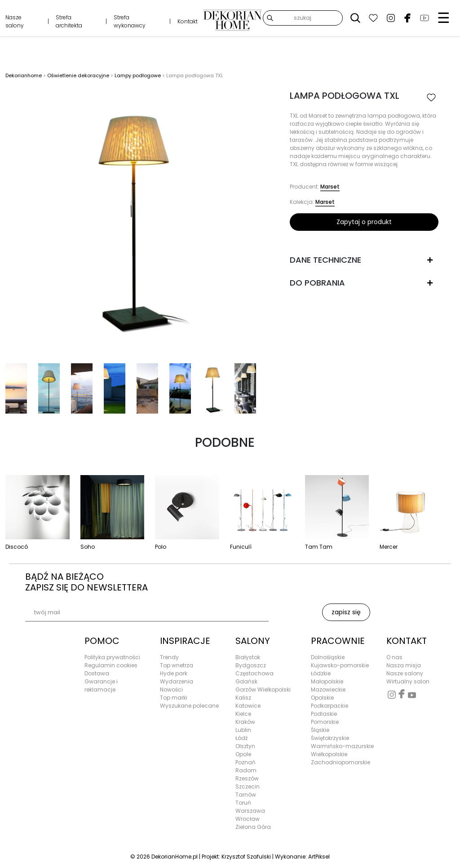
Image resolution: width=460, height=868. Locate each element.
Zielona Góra (253, 827)
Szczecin (248, 786)
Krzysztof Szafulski (246, 857)
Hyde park (174, 673)
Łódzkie (321, 673)
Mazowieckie (328, 690)
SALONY (253, 641)
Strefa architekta (69, 21)
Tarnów (246, 795)
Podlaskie (324, 714)
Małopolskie (327, 681)
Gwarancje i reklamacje (101, 685)
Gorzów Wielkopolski (263, 690)
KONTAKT (407, 641)
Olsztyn (245, 746)
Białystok (248, 657)
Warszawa (250, 811)
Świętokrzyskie (330, 738)
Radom (246, 770)
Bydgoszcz (251, 665)
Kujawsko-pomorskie (340, 665)
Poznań (245, 762)
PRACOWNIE (338, 641)
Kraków (245, 722)
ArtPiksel (319, 857)
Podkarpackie (330, 706)
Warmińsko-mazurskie (342, 746)
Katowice (248, 706)
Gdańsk (246, 681)
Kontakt (188, 21)
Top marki (174, 698)
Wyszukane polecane (189, 706)
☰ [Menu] (444, 18)
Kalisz (243, 698)
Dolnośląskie (328, 657)
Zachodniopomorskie (341, 762)
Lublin (243, 730)
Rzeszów (247, 778)
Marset (330, 187)
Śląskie (320, 730)
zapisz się (346, 612)
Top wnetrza (177, 665)
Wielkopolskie (329, 754)
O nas (394, 657)
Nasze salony (15, 21)
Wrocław (248, 819)
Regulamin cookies (111, 665)
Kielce (243, 714)
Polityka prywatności (112, 657)
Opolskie (322, 698)
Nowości (171, 690)
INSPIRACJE (185, 641)
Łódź (241, 738)
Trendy (169, 657)
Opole (243, 754)
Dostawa (97, 673)
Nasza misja (404, 665)
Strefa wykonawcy (130, 21)
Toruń (243, 803)
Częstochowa (254, 673)
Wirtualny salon (408, 681)
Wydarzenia (177, 681)
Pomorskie (325, 722)
